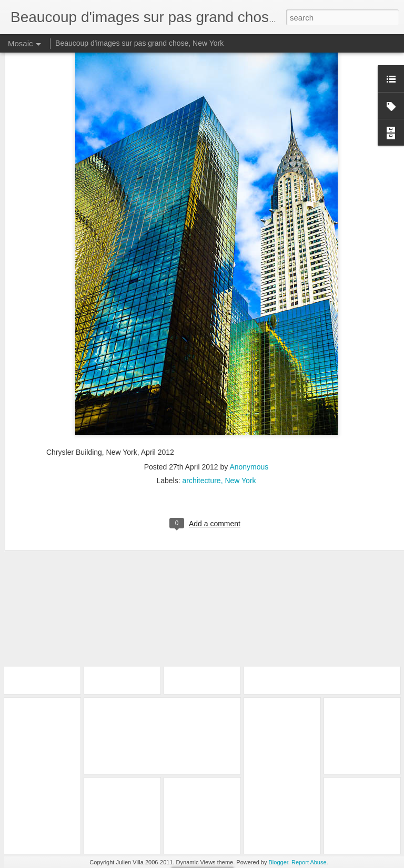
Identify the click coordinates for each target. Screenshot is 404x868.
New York (240, 430)
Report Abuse (309, 862)
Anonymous (249, 416)
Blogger (279, 862)
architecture (201, 430)
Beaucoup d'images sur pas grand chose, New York (139, 43)
